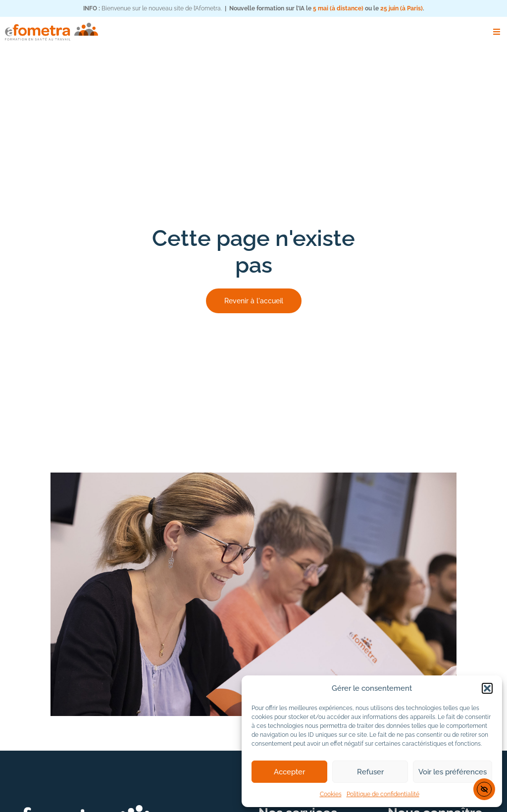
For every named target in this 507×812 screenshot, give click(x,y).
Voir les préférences (453, 772)
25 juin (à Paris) (402, 8)
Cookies (331, 794)
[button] (487, 688)
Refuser (370, 772)
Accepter (289, 772)
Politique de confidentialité (383, 794)
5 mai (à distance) (338, 8)
